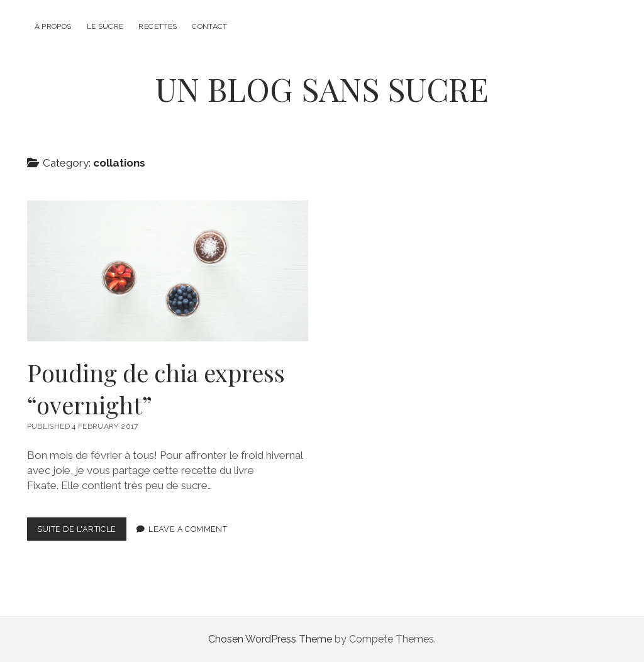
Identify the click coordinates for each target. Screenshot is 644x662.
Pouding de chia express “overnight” (168, 271)
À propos (53, 26)
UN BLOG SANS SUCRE (322, 89)
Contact (210, 26)
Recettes (158, 26)
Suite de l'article (82, 532)
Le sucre (105, 26)
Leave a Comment (188, 529)
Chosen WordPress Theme (270, 639)
